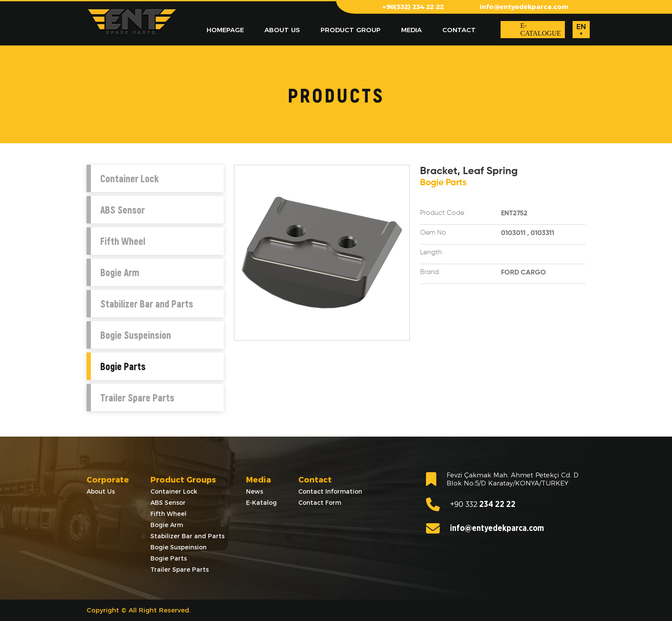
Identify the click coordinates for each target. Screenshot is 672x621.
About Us (101, 491)
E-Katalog (261, 503)
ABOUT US (282, 30)
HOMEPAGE (225, 30)
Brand (429, 272)
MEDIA (411, 30)
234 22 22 (471, 504)
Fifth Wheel (123, 241)
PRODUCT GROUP (351, 30)
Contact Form (320, 503)
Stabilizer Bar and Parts (147, 304)
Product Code (442, 213)
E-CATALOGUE (541, 29)
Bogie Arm (120, 272)
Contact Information (330, 491)
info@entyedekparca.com (524, 7)
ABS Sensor (123, 210)
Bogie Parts (123, 366)
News (255, 491)
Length (431, 253)
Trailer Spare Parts (137, 398)
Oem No (433, 233)
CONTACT (459, 30)
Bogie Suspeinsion (136, 335)
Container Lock (129, 178)
